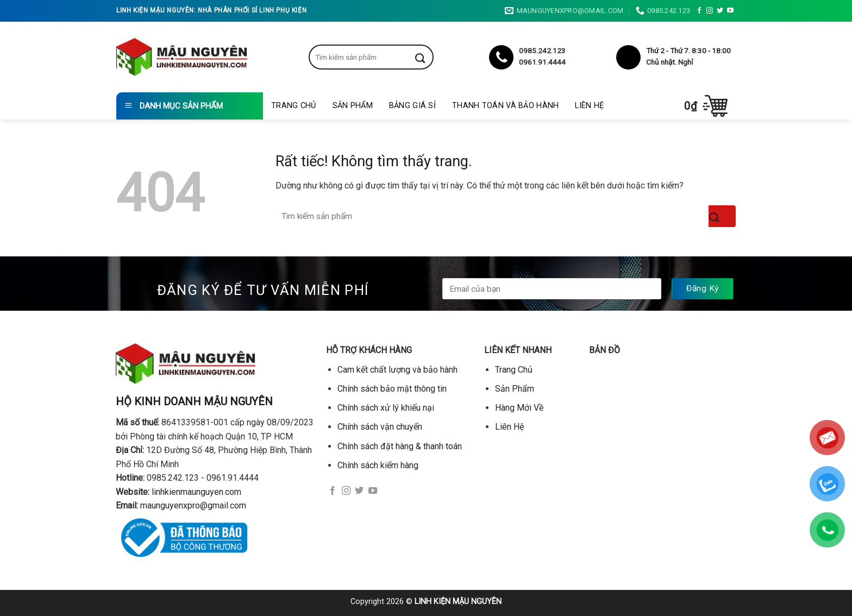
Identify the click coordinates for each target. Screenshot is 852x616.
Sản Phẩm (353, 106)
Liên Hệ (589, 106)
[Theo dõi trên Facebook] (699, 11)
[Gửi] (428, 57)
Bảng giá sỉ (412, 106)
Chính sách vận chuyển (380, 427)
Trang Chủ (294, 106)
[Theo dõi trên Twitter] (720, 11)
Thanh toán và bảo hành (505, 106)
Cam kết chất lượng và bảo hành (397, 370)
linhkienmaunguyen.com (196, 492)
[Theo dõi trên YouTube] (730, 11)
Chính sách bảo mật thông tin (392, 389)
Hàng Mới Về (519, 408)
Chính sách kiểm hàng (378, 465)
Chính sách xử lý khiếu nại (386, 408)
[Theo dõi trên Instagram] (710, 11)
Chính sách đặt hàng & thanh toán (400, 446)
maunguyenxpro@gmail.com (193, 505)
